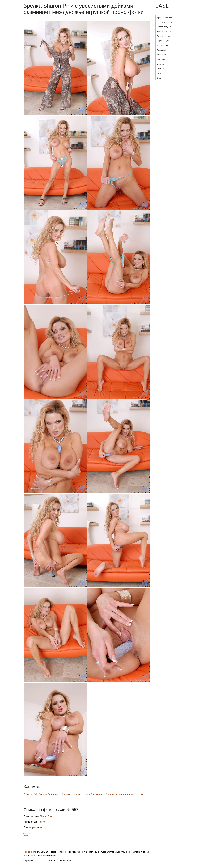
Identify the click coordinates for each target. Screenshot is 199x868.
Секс (159, 78)
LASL (162, 6)
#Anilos (43, 794)
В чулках (161, 64)
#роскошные (98, 794)
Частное (160, 69)
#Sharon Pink (31, 794)
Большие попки (163, 36)
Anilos (42, 822)
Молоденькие (163, 45)
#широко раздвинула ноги (76, 794)
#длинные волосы (133, 794)
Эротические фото (165, 18)
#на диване (54, 794)
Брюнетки (161, 59)
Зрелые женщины (164, 22)
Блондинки (162, 50)
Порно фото (30, 852)
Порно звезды (163, 41)
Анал (159, 73)
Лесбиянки (161, 55)
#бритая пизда (114, 794)
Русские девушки (164, 27)
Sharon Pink (46, 816)
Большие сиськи (164, 32)
